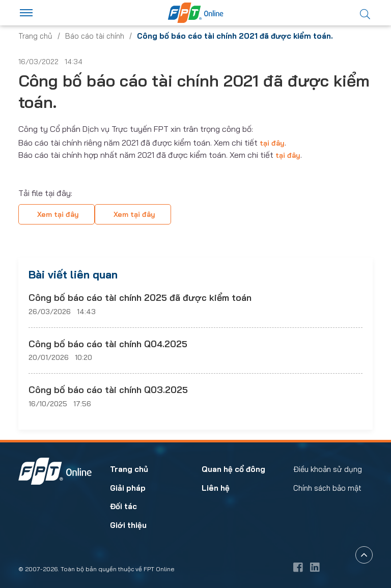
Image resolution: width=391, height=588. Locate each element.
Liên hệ (216, 488)
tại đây (272, 143)
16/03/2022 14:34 (50, 62)
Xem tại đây (58, 214)
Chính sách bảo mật (327, 488)
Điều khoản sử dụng (328, 469)
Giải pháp (128, 488)
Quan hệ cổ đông (233, 469)
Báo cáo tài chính (95, 36)
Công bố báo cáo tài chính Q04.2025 (108, 344)
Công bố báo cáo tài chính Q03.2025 (108, 390)
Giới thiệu (128, 525)
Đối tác (123, 506)
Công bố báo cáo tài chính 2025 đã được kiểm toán (140, 298)
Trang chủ (35, 36)
